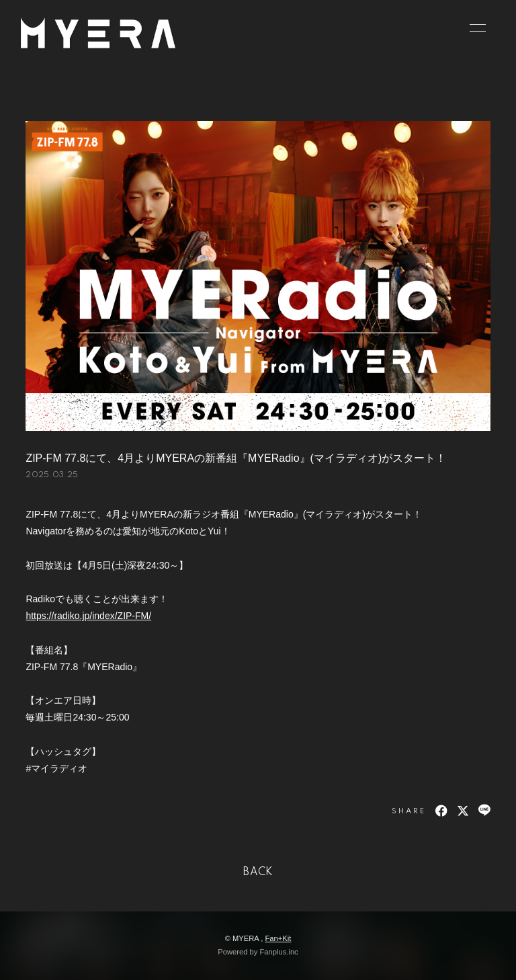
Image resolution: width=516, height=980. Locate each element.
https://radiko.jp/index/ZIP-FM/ (88, 616)
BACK (258, 872)
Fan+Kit (278, 938)
